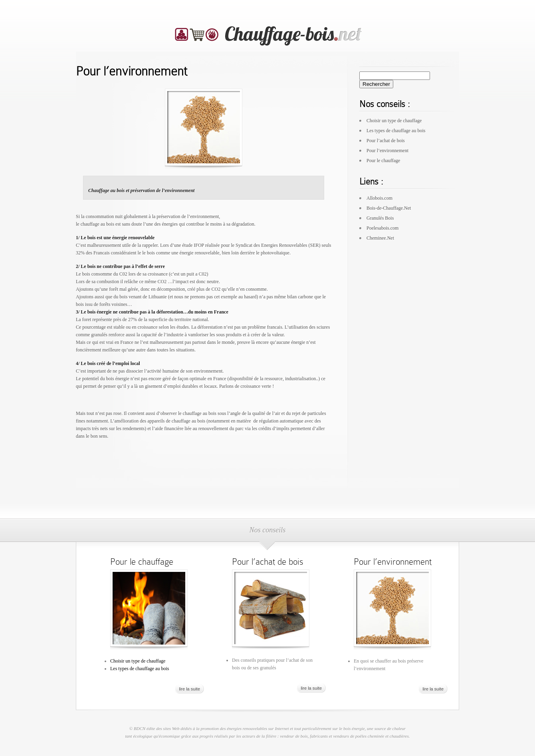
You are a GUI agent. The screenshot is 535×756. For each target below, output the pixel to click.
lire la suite (189, 689)
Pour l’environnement (387, 151)
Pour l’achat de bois (386, 141)
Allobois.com (379, 198)
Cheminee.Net (380, 238)
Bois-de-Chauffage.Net (389, 208)
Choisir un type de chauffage (394, 121)
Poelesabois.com (382, 228)
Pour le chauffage (383, 161)
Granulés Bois (380, 218)
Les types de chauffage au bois (396, 131)
